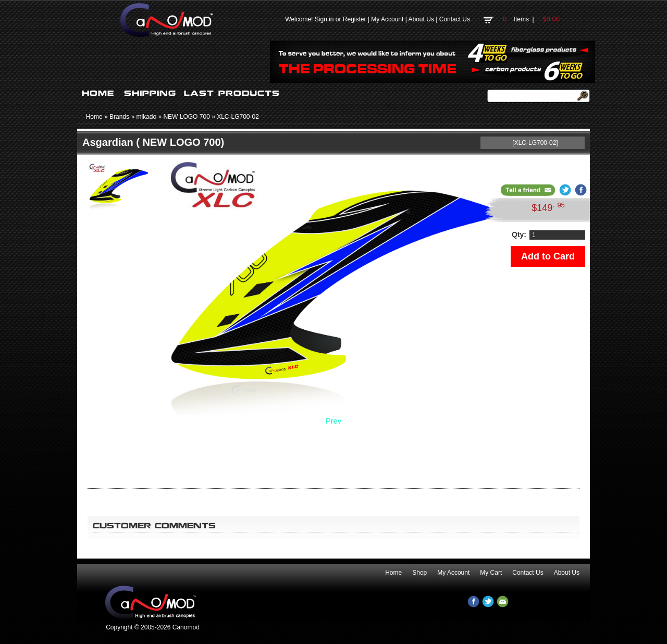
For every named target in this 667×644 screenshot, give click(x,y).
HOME (98, 93)
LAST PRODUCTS (232, 93)
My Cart (491, 573)
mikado (146, 117)
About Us (421, 19)
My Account (387, 19)
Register (355, 19)
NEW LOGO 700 (186, 117)
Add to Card (548, 256)
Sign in (324, 19)
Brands (119, 117)
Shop (419, 573)
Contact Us (455, 19)
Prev (333, 421)
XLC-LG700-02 (238, 117)
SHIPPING (150, 93)
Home (94, 117)
